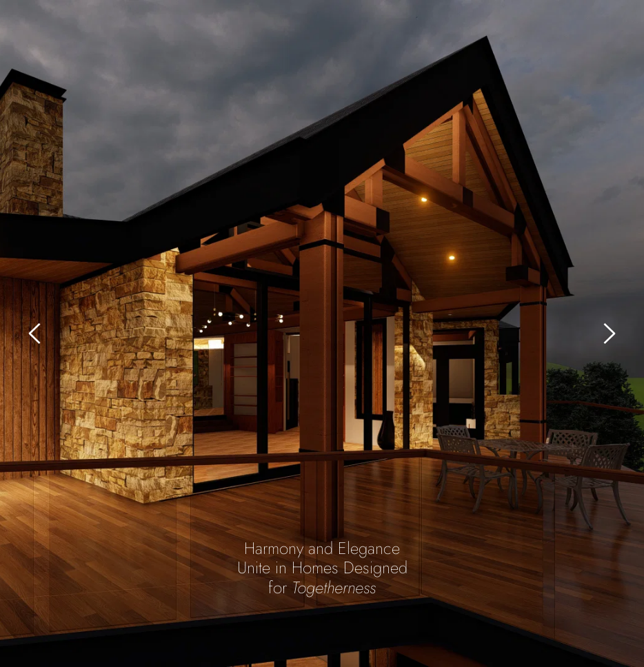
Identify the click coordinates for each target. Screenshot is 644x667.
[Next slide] (609, 333)
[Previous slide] (35, 333)
